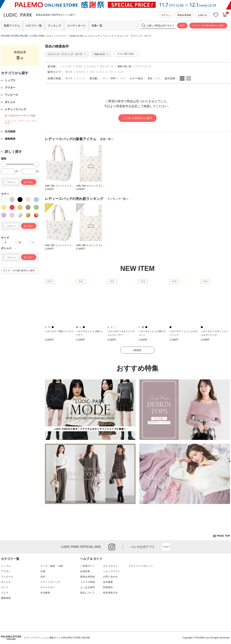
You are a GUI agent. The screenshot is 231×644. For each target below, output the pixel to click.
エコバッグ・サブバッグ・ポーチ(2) (21, 122)
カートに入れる (225, 15)
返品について (88, 593)
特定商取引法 (110, 593)
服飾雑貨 (6, 598)
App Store (166, 547)
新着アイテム (12, 26)
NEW (92, 72)
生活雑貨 (45, 593)
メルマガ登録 (88, 582)
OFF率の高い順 (143, 66)
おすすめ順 (66, 66)
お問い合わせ (110, 577)
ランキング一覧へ (118, 199)
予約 (111, 72)
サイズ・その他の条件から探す (208, 26)
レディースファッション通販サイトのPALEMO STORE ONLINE (57, 638)
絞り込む (29, 182)
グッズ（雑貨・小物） (53, 566)
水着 (43, 571)
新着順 (79, 66)
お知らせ (203, 15)
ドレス (5, 593)
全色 (158, 78)
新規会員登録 (184, 15)
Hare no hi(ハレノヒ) (82, 36)
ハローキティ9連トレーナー (59, 331)
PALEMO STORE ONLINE (15, 36)
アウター (6, 571)
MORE (137, 350)
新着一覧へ (107, 139)
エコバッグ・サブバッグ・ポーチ (134, 36)
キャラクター (48, 587)
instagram (112, 547)
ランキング (54, 26)
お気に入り (216, 15)
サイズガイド (110, 566)
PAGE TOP (222, 536)
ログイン (166, 15)
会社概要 (108, 582)
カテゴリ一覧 (34, 26)
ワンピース (7, 577)
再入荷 (121, 72)
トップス (6, 566)
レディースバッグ (105, 36)
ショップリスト (112, 571)
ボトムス (6, 582)
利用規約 (108, 587)
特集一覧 (97, 26)
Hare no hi (101, 54)
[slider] (4, 164)
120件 (123, 78)
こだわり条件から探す (137, 118)
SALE (102, 72)
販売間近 (81, 72)
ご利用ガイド (88, 566)
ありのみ (81, 78)
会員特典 (85, 571)
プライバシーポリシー (141, 566)
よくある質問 (88, 587)
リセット (11, 182)
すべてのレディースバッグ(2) (20, 116)
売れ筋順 (91, 66)
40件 (104, 78)
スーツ (5, 587)
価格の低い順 (107, 66)
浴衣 (43, 577)
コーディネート (76, 26)
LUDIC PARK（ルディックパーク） (49, 36)
